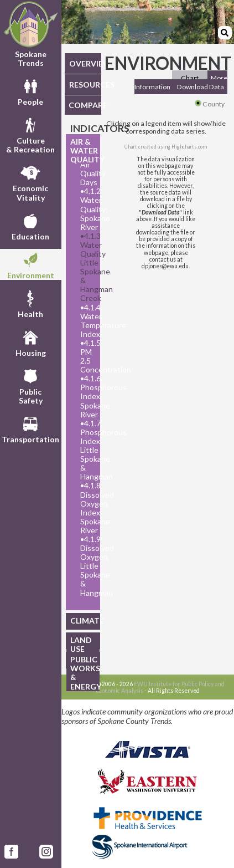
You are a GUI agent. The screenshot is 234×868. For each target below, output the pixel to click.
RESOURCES (85, 85)
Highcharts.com (189, 147)
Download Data (201, 87)
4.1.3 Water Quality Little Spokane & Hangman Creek (87, 267)
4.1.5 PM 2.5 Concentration (87, 356)
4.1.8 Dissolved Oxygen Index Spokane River (87, 508)
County (210, 104)
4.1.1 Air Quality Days (87, 169)
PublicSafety (31, 385)
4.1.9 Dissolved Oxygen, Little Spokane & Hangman (87, 566)
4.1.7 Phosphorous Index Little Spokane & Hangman (87, 450)
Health (30, 303)
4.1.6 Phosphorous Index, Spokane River (87, 396)
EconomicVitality (30, 182)
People (30, 91)
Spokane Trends (31, 34)
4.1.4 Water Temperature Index (87, 321)
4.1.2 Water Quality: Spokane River (87, 209)
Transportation (30, 428)
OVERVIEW (85, 63)
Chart (190, 78)
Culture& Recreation (30, 134)
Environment (31, 264)
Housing (31, 342)
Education (30, 226)
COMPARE (85, 105)
